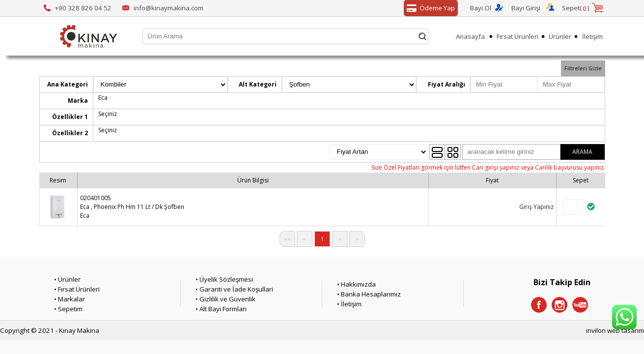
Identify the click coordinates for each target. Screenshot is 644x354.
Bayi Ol (481, 8)
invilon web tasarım (615, 330)
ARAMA (582, 152)
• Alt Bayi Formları (221, 309)
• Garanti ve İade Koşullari (234, 289)
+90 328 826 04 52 (83, 8)
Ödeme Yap (429, 8)
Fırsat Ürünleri (518, 36)
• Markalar (70, 299)
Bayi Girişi (526, 8)
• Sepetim (68, 309)
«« (287, 239)
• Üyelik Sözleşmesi (224, 279)
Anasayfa (470, 36)
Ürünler (560, 36)
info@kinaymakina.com (168, 8)
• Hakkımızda (356, 284)
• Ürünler (67, 279)
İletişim (592, 36)
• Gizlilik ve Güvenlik (225, 299)
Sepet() (576, 8)
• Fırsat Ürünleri (77, 289)
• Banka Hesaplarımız (369, 294)
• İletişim (349, 304)
